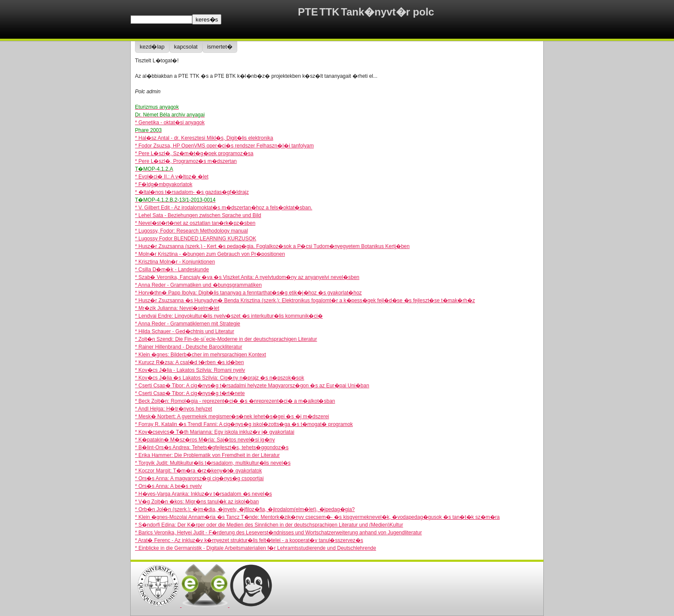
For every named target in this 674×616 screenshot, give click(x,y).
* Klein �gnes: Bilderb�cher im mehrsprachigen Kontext (201, 355)
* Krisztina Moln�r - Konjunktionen (175, 262)
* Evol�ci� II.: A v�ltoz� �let (172, 177)
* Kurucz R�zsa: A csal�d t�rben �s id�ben (189, 362)
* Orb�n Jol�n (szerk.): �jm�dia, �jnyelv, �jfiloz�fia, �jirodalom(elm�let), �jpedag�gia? (245, 509)
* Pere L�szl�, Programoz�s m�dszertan (186, 161)
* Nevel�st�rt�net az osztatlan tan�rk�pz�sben (195, 223)
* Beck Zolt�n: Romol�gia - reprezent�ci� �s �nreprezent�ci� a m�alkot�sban (235, 401)
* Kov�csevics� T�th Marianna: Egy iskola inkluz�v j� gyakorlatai (215, 432)
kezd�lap (152, 47)
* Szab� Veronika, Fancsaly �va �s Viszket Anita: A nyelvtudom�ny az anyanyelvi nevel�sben (247, 277)
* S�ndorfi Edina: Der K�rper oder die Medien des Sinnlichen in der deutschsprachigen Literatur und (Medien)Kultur (269, 525)
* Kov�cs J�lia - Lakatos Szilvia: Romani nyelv (190, 370)
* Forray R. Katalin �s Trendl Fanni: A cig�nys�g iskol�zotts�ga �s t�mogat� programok (244, 424)
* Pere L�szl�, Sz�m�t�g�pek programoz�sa (194, 153)
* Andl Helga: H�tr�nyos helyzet (173, 409)
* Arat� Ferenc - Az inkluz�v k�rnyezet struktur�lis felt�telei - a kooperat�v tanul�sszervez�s (249, 540)
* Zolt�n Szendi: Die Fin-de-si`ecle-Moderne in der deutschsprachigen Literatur (226, 339)
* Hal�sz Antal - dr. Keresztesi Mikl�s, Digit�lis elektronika (204, 138)
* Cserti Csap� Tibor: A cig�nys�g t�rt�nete (190, 393)
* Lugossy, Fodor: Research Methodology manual (191, 231)
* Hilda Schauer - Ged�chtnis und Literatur (185, 331)
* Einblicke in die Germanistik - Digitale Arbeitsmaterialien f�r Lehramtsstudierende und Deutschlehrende (256, 548)
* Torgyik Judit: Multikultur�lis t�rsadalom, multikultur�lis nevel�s (213, 463)
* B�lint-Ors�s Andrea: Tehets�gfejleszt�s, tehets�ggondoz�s (212, 447)
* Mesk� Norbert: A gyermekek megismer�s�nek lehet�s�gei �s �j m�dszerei (232, 417)
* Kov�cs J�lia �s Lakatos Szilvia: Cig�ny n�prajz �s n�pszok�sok (219, 378)
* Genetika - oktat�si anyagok (170, 123)
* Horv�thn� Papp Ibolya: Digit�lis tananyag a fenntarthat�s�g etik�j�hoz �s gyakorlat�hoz (248, 293)
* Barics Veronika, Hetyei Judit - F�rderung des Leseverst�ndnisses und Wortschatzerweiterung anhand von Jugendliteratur (278, 533)
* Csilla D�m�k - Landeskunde (172, 270)
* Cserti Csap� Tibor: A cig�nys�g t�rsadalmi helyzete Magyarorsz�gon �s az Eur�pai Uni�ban (252, 386)
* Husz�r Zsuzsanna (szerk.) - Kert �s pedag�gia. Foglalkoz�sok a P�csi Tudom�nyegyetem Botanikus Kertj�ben (272, 246)
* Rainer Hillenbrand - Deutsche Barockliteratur (188, 347)
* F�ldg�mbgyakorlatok (164, 184)
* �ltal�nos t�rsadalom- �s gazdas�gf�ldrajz (192, 192)
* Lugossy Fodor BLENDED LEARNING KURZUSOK (196, 239)
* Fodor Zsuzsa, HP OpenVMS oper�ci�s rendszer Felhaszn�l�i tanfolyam (224, 146)
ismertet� (220, 47)
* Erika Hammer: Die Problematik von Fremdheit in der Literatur (207, 455)
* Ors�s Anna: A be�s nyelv (168, 486)
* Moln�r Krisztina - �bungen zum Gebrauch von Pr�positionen (210, 254)
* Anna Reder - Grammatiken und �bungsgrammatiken (198, 285)
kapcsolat (186, 47)
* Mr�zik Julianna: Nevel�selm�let (177, 308)
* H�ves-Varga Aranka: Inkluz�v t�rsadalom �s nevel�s (204, 494)
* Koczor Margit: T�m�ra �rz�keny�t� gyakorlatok (198, 471)
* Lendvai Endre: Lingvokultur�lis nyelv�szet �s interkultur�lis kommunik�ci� (229, 316)
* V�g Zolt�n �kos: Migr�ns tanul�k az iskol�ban (197, 502)
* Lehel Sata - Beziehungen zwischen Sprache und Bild (198, 215)
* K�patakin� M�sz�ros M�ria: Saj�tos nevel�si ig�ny (205, 440)
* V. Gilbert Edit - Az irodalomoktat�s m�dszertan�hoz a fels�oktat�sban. (224, 208)
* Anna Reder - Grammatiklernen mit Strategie (188, 324)
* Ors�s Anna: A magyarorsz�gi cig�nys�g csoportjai (199, 478)
